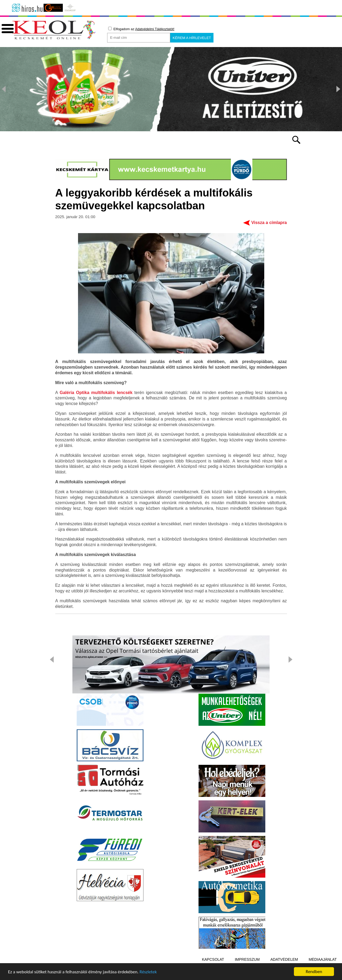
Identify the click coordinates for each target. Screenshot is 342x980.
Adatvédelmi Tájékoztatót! (155, 29)
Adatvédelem (284, 959)
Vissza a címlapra (269, 223)
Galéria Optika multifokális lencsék (96, 393)
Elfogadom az (141, 29)
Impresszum (247, 959)
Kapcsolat (213, 959)
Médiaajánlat (323, 959)
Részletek (148, 973)
